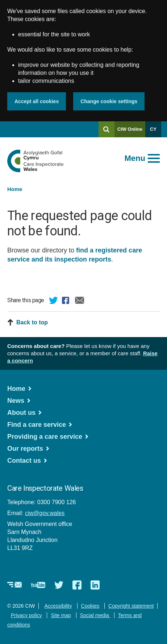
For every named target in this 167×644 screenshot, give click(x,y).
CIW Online (130, 132)
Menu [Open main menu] (135, 158)
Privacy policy (26, 615)
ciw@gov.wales (45, 513)
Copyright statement (131, 606)
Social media (95, 615)
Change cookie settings (109, 101)
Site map (61, 615)
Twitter (54, 301)
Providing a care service (45, 437)
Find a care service (37, 425)
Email (80, 301)
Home (15, 189)
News (16, 401)
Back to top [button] (32, 322)
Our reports (25, 449)
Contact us (24, 461)
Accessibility (58, 606)
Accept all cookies (37, 101)
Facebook (67, 301)
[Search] (107, 129)
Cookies (90, 606)
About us (21, 413)
